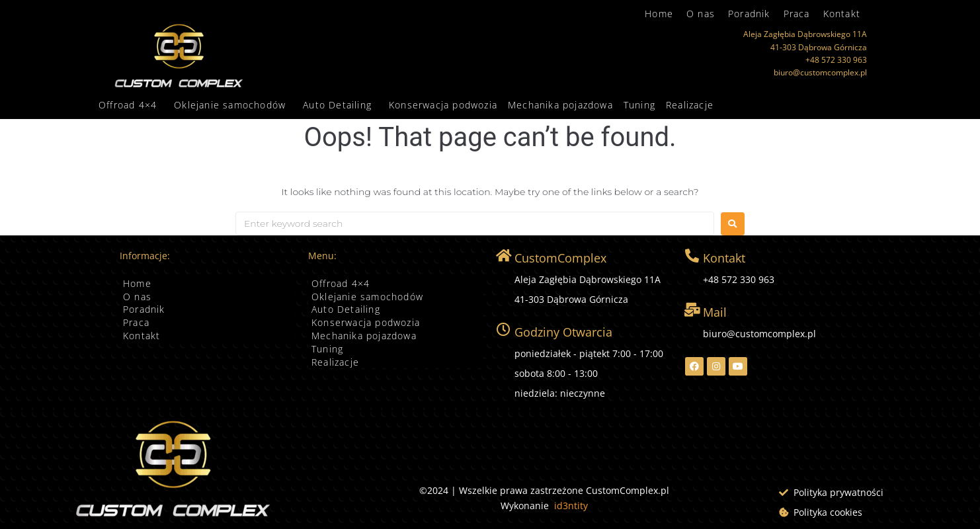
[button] (131, 105)
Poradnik (749, 14)
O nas (701, 14)
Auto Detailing (337, 105)
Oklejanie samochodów (230, 105)
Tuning (639, 105)
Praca (797, 14)
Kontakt (842, 14)
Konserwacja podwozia (443, 105)
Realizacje (690, 105)
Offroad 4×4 (128, 105)
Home (659, 14)
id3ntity (571, 506)
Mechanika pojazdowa (560, 105)
